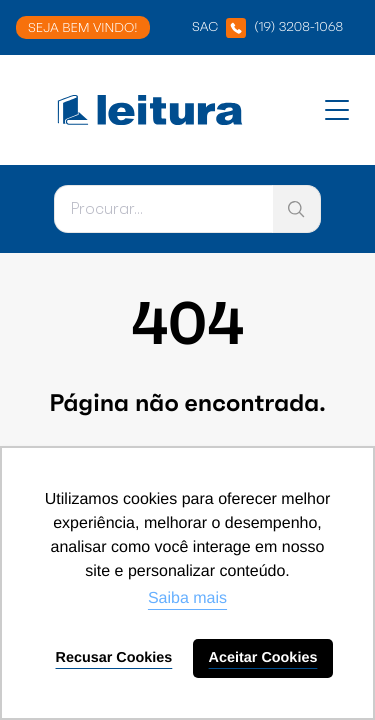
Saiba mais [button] (187, 598)
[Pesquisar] (163, 209)
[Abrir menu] (337, 110)
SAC (267, 28)
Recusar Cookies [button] (114, 658)
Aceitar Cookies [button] (263, 658)
